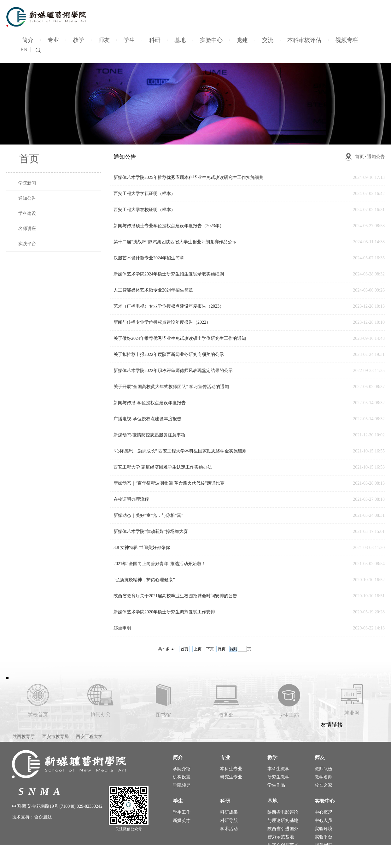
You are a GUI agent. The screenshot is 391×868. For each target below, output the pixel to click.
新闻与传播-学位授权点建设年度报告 (150, 403)
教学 (79, 40)
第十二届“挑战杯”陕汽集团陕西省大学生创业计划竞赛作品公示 (175, 242)
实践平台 (27, 244)
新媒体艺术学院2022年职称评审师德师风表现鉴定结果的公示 (173, 371)
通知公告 (27, 198)
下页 (210, 649)
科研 (155, 40)
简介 (28, 40)
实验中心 (211, 40)
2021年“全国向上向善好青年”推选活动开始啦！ (160, 564)
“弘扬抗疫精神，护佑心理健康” (144, 580)
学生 (129, 40)
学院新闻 (27, 183)
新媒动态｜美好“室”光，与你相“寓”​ (148, 515)
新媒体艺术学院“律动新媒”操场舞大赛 (151, 531)
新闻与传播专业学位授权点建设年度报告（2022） (162, 322)
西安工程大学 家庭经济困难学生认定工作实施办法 (163, 467)
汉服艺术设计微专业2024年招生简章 (149, 258)
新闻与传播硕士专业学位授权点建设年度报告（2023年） (169, 226)
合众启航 (43, 817)
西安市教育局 (55, 737)
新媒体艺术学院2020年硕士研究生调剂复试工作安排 (164, 612)
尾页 (222, 649)
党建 (242, 40)
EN (24, 49)
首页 (359, 157)
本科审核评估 (304, 40)
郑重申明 (122, 628)
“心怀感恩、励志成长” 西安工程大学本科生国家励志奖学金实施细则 (180, 451)
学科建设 (27, 213)
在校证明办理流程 (131, 499)
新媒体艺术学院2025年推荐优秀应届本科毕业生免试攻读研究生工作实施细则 (189, 177)
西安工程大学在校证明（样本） (144, 210)
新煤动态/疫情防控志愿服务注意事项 (149, 435)
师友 (104, 40)
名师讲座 (27, 229)
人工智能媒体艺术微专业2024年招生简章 (153, 290)
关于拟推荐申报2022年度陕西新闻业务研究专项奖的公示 (169, 354)
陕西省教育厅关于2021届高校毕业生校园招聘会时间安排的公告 (175, 596)
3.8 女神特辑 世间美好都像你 (142, 548)
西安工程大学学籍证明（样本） (144, 194)
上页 (198, 649)
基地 (180, 40)
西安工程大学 (89, 737)
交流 (268, 40)
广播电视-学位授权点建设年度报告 (147, 419)
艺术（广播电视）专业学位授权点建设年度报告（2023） (169, 306)
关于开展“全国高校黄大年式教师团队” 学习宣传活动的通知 (171, 387)
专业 (53, 40)
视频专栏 (347, 40)
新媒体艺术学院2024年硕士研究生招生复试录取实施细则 (169, 274)
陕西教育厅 (24, 737)
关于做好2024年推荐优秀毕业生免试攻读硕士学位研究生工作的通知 (180, 338)
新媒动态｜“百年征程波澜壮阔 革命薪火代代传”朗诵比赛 (169, 483)
